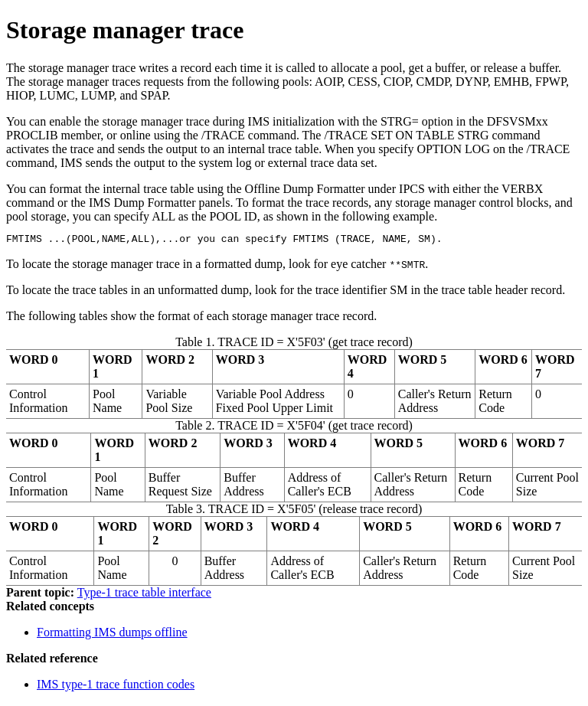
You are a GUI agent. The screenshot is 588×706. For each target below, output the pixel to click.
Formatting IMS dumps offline (112, 634)
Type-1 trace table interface (144, 595)
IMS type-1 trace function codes (116, 686)
